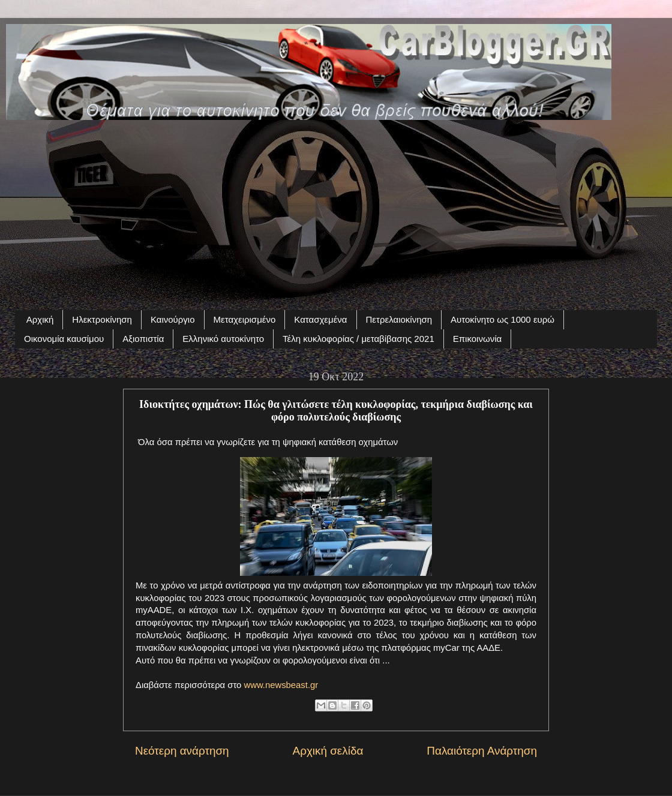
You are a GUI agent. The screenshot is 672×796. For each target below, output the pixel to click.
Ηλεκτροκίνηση (102, 319)
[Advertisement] (336, 208)
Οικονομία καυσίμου (64, 339)
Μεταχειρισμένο (245, 319)
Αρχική (40, 319)
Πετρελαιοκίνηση (399, 319)
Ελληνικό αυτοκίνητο (223, 339)
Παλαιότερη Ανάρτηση (482, 751)
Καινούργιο (173, 319)
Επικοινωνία (477, 339)
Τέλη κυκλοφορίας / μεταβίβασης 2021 (358, 339)
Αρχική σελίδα (328, 751)
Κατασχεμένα (320, 319)
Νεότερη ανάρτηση (182, 751)
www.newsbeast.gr (281, 685)
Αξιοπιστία (143, 339)
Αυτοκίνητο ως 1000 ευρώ (502, 319)
